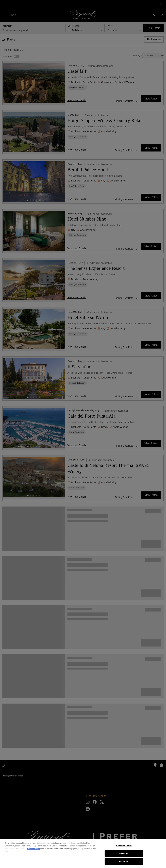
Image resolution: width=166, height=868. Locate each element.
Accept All (124, 861)
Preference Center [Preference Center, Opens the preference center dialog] (124, 845)
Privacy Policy (33, 849)
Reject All (124, 853)
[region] (83, 853)
